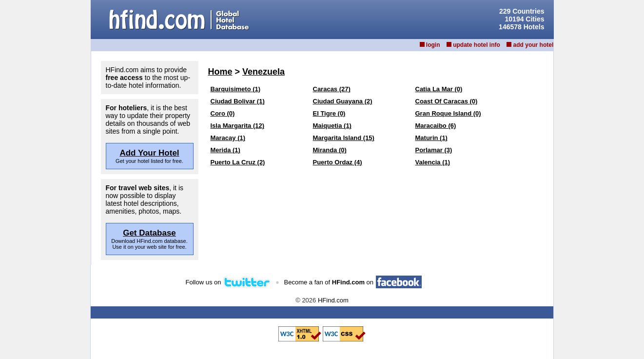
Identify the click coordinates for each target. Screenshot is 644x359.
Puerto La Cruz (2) (238, 162)
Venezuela (263, 72)
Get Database (149, 233)
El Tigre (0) (329, 113)
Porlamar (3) (434, 150)
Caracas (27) (332, 89)
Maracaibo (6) (436, 126)
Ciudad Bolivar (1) (238, 101)
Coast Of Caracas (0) (447, 101)
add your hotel (534, 45)
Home (220, 72)
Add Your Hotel (149, 153)
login (433, 45)
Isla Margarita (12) (238, 126)
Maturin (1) (431, 138)
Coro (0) (223, 113)
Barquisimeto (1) (236, 89)
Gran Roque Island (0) (448, 113)
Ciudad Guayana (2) (343, 101)
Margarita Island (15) (344, 138)
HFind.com (333, 300)
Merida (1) (225, 150)
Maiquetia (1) (332, 126)
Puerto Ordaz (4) (338, 162)
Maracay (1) (228, 138)
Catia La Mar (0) (439, 89)
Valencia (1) (433, 162)
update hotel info (477, 45)
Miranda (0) (330, 150)
